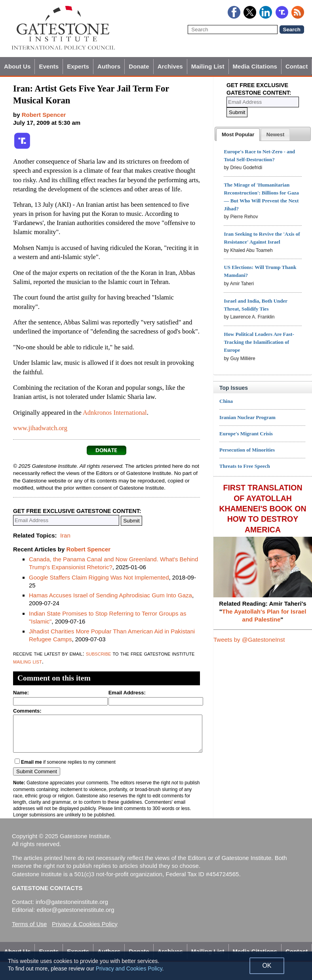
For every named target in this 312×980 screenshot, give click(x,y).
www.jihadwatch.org (40, 428)
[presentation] (238, 135)
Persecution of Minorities (247, 450)
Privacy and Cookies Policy (129, 969)
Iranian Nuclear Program (247, 417)
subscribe (99, 653)
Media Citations (255, 66)
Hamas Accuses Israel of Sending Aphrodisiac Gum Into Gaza (110, 595)
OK (267, 966)
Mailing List (208, 66)
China (226, 401)
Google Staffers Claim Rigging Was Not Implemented (99, 577)
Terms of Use (29, 924)
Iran (65, 535)
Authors (109, 66)
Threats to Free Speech (245, 466)
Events (49, 66)
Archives (170, 66)
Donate (139, 66)
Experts (78, 66)
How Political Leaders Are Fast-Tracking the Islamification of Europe (259, 342)
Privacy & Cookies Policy (85, 924)
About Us (17, 66)
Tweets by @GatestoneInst (249, 640)
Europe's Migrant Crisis (246, 434)
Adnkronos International (115, 413)
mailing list (28, 661)
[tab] (238, 135)
